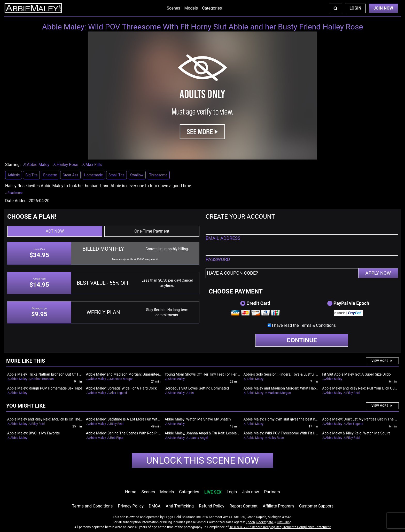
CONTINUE (302, 340)
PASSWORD (218, 259)
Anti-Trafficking (180, 506)
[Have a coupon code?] (282, 273)
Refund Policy (212, 506)
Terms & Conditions (318, 325)
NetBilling (285, 522)
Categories (212, 8)
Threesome (158, 175)
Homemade (93, 175)
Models (191, 8)
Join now (250, 492)
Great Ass (70, 175)
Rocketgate (265, 522)
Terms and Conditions (92, 506)
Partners (272, 492)
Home (131, 492)
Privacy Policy (131, 506)
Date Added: (16, 201)
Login (355, 8)
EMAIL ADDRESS (223, 238)
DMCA (155, 506)
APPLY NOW (378, 273)
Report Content (243, 506)
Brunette (50, 175)
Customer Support (316, 506)
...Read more (14, 193)
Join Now (383, 8)
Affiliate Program (278, 506)
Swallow (137, 175)
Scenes (174, 8)
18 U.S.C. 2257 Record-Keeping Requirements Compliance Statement (280, 527)
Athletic (14, 175)
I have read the (304, 325)
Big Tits (31, 175)
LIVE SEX (213, 492)
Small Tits (116, 175)
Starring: (13, 165)
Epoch (250, 522)
